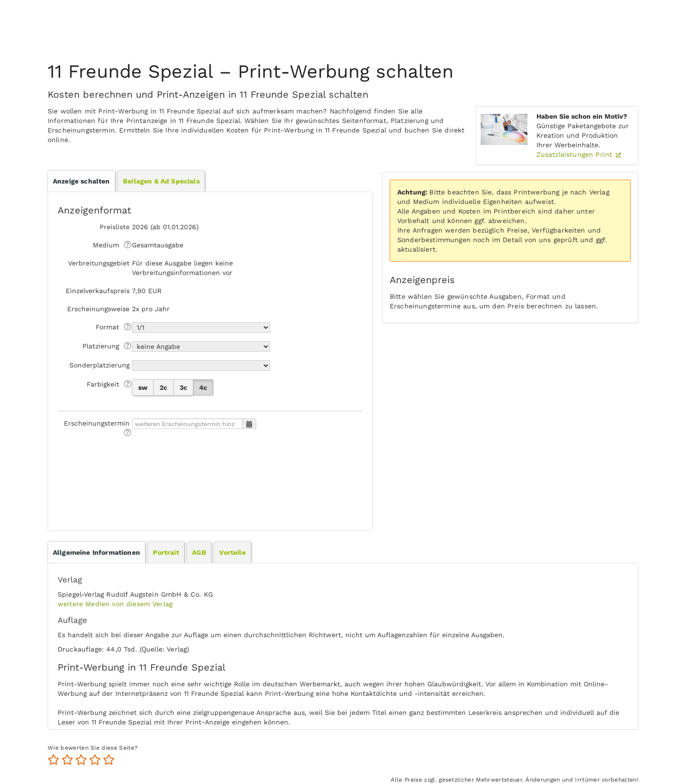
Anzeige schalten (81, 181)
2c (163, 387)
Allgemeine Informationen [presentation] (96, 552)
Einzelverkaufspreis (98, 291)
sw (143, 387)
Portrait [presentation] (166, 552)
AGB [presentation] (199, 552)
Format (107, 327)
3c (183, 387)
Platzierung (101, 346)
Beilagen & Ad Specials (161, 181)
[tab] (96, 552)
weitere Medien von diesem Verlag (115, 604)
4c (203, 387)
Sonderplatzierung (100, 365)
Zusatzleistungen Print (576, 154)
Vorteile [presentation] (232, 552)
